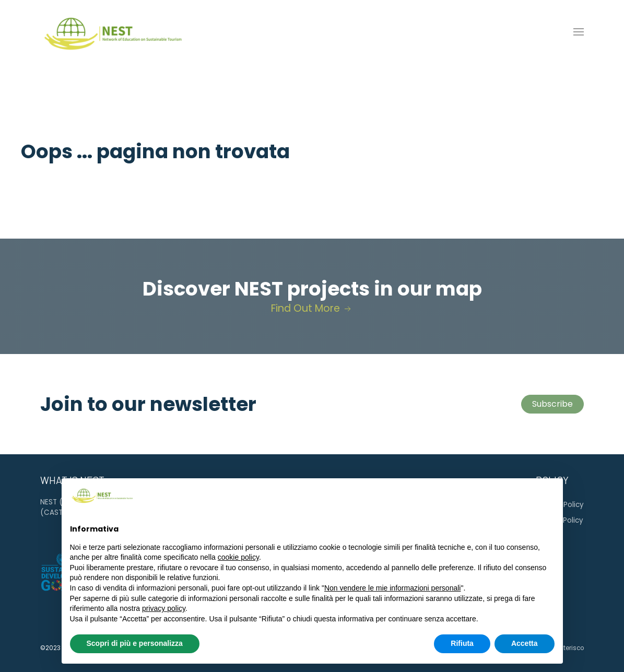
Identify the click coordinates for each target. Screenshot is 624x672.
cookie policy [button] (238, 557)
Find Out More (312, 308)
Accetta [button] (525, 643)
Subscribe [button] (552, 404)
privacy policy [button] (164, 608)
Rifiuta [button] (462, 643)
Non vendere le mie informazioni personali (392, 588)
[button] (579, 32)
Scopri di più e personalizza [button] (135, 643)
